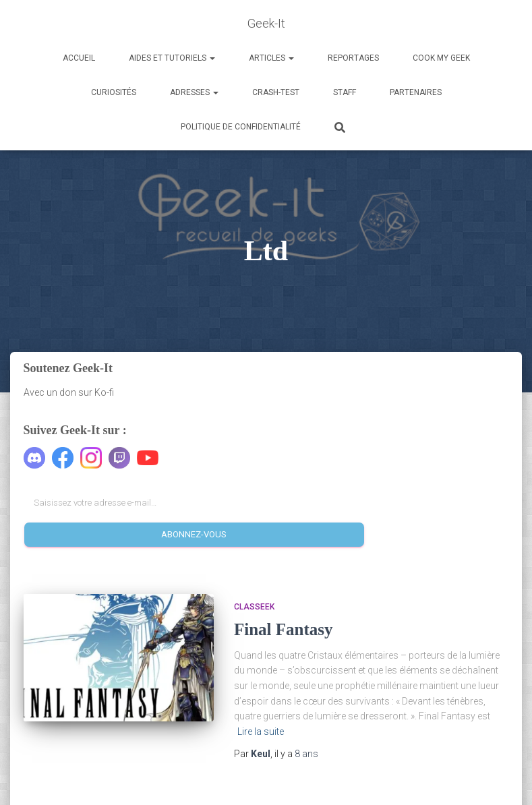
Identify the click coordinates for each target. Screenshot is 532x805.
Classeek (254, 607)
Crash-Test (276, 92)
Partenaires (416, 92)
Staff (345, 92)
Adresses (194, 92)
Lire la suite (261, 732)
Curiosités (114, 92)
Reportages (353, 58)
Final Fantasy (284, 629)
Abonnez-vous (194, 534)
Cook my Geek (441, 58)
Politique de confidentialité (241, 127)
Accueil (79, 58)
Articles (271, 58)
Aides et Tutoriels (172, 58)
